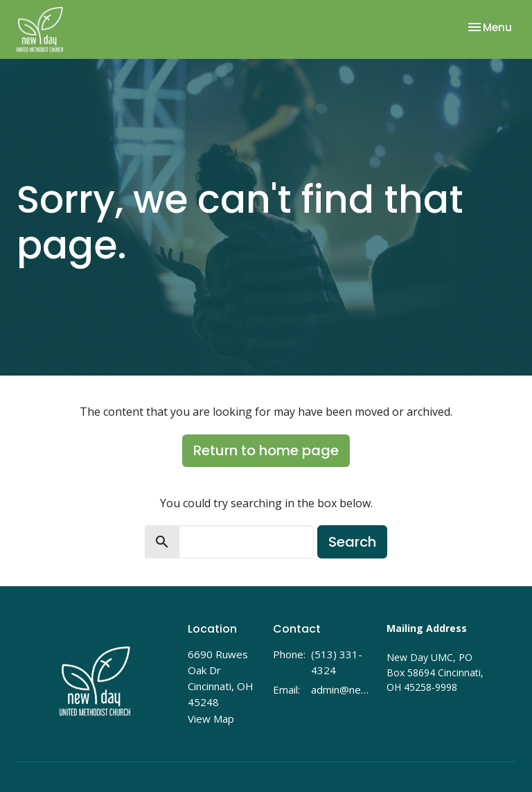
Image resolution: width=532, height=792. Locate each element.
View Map (211, 719)
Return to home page (266, 450)
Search (352, 542)
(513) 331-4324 (337, 662)
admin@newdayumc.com (342, 689)
